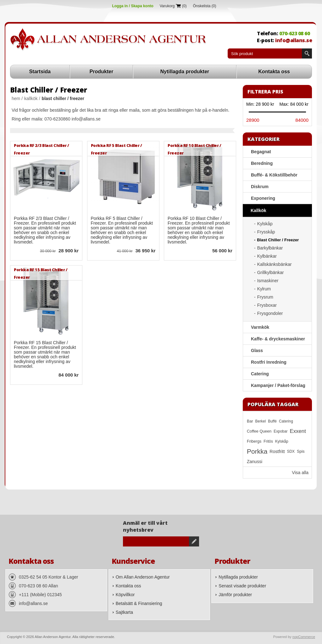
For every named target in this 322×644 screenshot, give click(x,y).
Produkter (102, 72)
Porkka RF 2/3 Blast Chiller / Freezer (42, 149)
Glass (257, 350)
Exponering (263, 198)
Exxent (298, 431)
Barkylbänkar (270, 248)
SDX (291, 451)
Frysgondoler (270, 313)
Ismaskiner (268, 281)
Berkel (261, 421)
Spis (301, 451)
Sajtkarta (124, 612)
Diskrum (260, 187)
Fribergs (254, 441)
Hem (16, 98)
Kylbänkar (267, 256)
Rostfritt (277, 451)
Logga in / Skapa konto (133, 6)
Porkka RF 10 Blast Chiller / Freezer (194, 149)
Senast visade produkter (242, 586)
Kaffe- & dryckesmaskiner (278, 339)
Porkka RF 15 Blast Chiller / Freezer (41, 273)
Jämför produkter (235, 595)
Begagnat (261, 152)
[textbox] (265, 53)
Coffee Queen (259, 431)
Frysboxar (267, 305)
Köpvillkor (125, 595)
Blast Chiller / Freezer (278, 240)
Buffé (272, 421)
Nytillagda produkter (185, 72)
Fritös (268, 441)
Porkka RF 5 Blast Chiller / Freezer (117, 149)
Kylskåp (265, 224)
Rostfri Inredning (269, 362)
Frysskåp (266, 232)
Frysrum (265, 297)
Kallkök (31, 98)
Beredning (262, 163)
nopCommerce (304, 637)
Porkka (257, 451)
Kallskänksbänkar (275, 264)
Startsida (40, 72)
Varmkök (260, 327)
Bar (250, 421)
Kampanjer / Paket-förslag (278, 385)
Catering (260, 374)
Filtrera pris (265, 92)
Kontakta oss (274, 72)
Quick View (19, 251)
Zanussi (255, 462)
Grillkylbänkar (271, 272)
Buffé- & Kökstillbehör (274, 175)
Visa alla (300, 473)
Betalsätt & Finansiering (139, 603)
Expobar (280, 431)
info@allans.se (294, 40)
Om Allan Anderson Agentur (143, 577)
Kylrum (264, 289)
